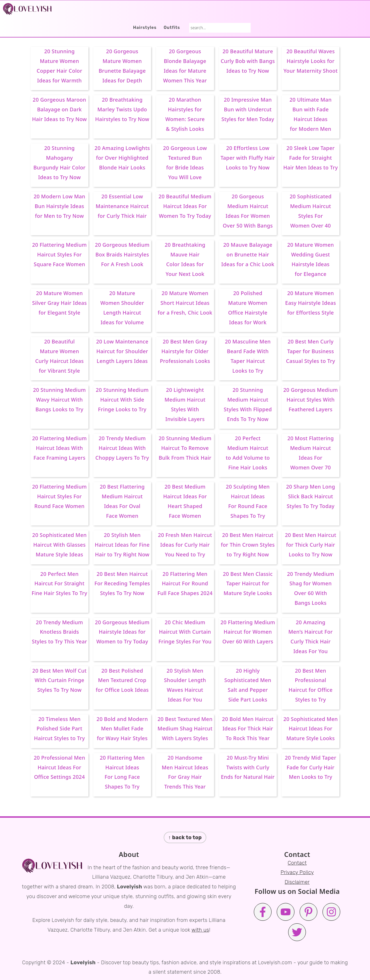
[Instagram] (331, 912)
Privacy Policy (297, 872)
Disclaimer (297, 882)
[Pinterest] (308, 912)
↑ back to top (185, 837)
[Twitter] (297, 932)
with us (200, 930)
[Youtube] (286, 912)
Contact (297, 863)
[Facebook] (263, 912)
